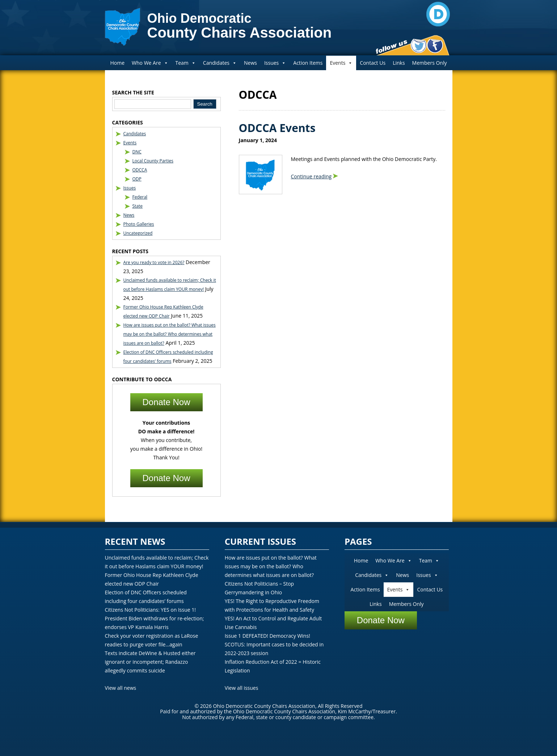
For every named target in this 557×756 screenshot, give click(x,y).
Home (118, 63)
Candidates (220, 63)
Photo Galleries (139, 224)
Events (341, 63)
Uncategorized (138, 233)
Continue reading (311, 176)
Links (399, 63)
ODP (137, 179)
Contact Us (373, 63)
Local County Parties (153, 161)
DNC (137, 152)
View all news (121, 688)
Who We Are (150, 63)
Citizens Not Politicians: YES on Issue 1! (150, 610)
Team (186, 63)
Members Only (430, 63)
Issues (275, 63)
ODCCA (140, 170)
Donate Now (166, 402)
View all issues (242, 688)
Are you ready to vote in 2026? (154, 262)
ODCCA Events (277, 128)
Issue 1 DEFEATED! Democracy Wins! (267, 636)
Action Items (308, 63)
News (250, 63)
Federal (140, 197)
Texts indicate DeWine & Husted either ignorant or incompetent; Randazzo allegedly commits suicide (150, 662)
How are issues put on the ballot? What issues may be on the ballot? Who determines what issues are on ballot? (170, 334)
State (138, 206)
